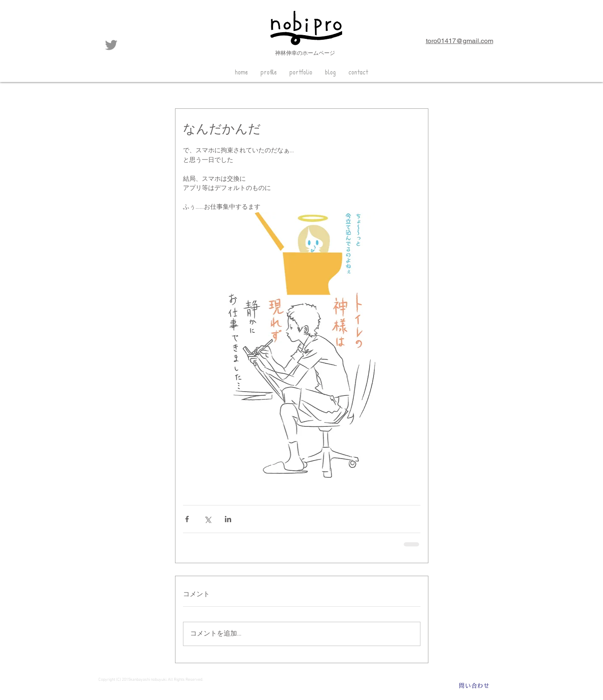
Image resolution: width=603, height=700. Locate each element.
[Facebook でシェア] (187, 519)
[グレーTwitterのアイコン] (111, 45)
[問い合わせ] (474, 686)
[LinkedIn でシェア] (228, 519)
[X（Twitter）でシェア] (207, 519)
